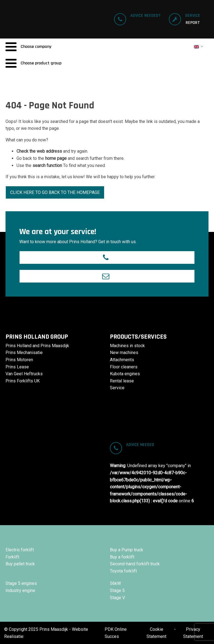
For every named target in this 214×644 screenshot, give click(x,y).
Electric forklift (20, 550)
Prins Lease (17, 367)
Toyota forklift (123, 571)
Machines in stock (127, 346)
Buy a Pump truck (127, 550)
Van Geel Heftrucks (24, 374)
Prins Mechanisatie (24, 353)
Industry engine (20, 590)
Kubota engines (125, 374)
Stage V (117, 598)
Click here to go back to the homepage (55, 192)
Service (117, 388)
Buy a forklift (122, 557)
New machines (124, 353)
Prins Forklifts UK (23, 381)
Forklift (12, 557)
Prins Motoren (19, 360)
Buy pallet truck (20, 564)
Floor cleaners (124, 367)
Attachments (122, 360)
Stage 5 (117, 590)
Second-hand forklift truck (135, 564)
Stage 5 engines (21, 583)
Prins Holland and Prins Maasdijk (37, 346)
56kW (115, 583)
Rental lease (122, 381)
